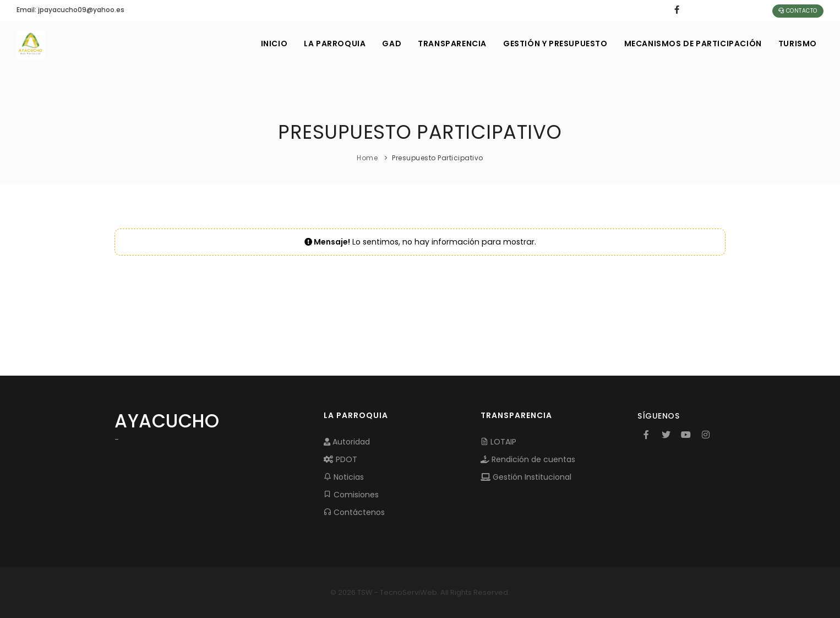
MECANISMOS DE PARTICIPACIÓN (693, 44)
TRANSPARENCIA (452, 44)
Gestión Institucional (526, 477)
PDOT (340, 459)
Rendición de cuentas (528, 459)
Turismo (798, 44)
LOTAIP (498, 442)
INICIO (274, 44)
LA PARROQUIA (335, 44)
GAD (392, 44)
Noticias (344, 477)
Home (367, 158)
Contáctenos (354, 512)
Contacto (798, 11)
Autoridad (347, 442)
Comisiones (351, 495)
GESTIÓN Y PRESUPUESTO (555, 44)
